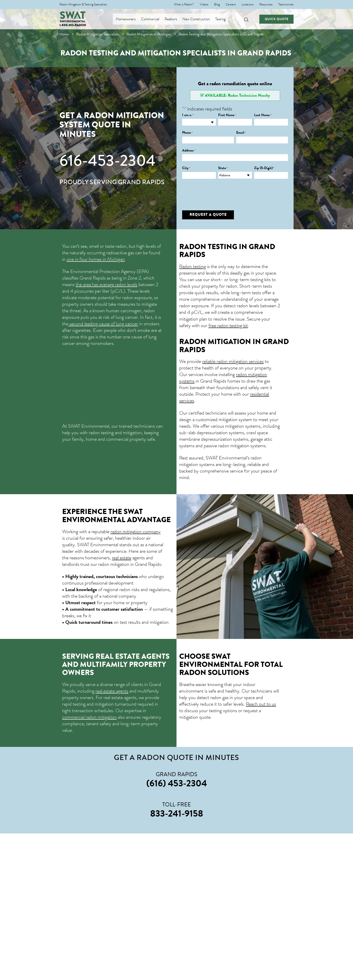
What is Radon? (184, 5)
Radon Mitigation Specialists (98, 34)
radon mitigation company (136, 531)
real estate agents (112, 691)
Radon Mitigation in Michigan (149, 34)
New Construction (199, 19)
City (186, 168)
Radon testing (192, 266)
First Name (227, 115)
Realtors (174, 19)
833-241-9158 (177, 813)
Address (189, 150)
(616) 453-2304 (177, 783)
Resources (266, 5)
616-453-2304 (107, 161)
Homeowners (129, 19)
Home (64, 34)
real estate (122, 558)
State (223, 168)
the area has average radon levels (106, 284)
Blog (217, 5)
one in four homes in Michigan (96, 259)
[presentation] (216, 191)
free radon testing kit (228, 325)
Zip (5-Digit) (264, 168)
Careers (231, 5)
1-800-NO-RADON (73, 25)
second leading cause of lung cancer (103, 324)
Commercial (153, 19)
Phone (187, 133)
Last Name (263, 115)
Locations (248, 5)
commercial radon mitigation (89, 717)
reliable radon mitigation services (233, 361)
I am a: (188, 115)
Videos (204, 5)
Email (241, 133)
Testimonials (286, 5)
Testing (224, 19)
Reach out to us (261, 704)
